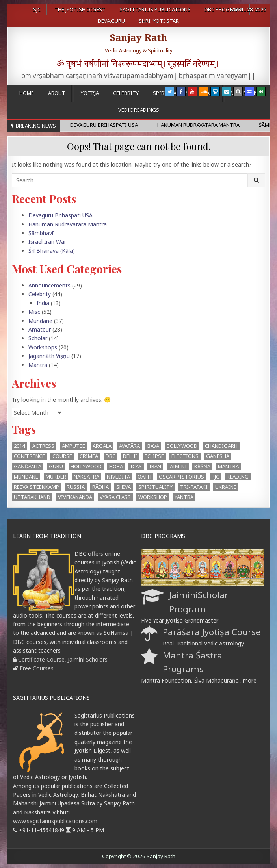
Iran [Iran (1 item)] (155, 466)
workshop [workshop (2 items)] (153, 497)
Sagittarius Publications (155, 9)
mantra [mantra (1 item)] (228, 466)
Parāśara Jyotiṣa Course (212, 632)
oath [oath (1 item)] (144, 477)
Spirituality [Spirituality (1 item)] (155, 487)
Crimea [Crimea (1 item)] (89, 456)
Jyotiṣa (89, 93)
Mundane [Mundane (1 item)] (26, 477)
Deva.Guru (111, 21)
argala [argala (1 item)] (102, 446)
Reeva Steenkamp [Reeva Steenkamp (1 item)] (36, 487)
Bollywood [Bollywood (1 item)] (182, 446)
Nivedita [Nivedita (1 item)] (118, 477)
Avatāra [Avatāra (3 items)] (129, 446)
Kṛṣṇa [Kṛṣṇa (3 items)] (202, 466)
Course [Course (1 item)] (62, 456)
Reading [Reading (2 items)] (238, 477)
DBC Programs (224, 9)
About (57, 93)
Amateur (40, 329)
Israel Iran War (47, 242)
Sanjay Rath (138, 37)
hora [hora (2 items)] (116, 466)
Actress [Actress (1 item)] (43, 446)
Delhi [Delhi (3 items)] (130, 456)
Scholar (38, 338)
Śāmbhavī (41, 233)
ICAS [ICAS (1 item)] (136, 466)
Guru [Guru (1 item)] (56, 466)
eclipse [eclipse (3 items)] (154, 456)
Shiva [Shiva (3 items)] (124, 487)
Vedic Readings (139, 110)
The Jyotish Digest (80, 9)
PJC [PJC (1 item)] (215, 477)
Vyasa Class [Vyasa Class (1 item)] (115, 497)
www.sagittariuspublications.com (55, 821)
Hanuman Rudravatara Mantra (68, 224)
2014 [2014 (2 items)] (19, 446)
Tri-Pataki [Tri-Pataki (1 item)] (194, 487)
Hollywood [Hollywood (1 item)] (86, 466)
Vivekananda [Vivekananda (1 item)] (75, 497)
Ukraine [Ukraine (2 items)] (226, 487)
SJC (37, 9)
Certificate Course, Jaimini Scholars (63, 659)
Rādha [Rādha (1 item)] (100, 487)
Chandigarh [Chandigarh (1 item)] (221, 446)
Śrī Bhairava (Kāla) (52, 251)
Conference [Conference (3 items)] (29, 456)
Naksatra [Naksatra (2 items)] (86, 477)
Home (27, 93)
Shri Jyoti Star (159, 21)
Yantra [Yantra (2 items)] (184, 497)
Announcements (49, 285)
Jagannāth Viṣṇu (49, 356)
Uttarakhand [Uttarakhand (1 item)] (32, 497)
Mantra (38, 365)
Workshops (43, 347)
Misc (34, 312)
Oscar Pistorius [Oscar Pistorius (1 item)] (181, 477)
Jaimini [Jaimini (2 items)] (178, 466)
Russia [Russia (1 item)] (76, 487)
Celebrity (126, 93)
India (43, 303)
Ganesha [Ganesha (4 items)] (218, 456)
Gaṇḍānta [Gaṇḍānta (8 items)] (28, 466)
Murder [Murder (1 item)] (56, 477)
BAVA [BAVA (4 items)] (153, 446)
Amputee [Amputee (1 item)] (73, 446)
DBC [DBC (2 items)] (111, 456)
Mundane (40, 321)
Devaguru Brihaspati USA (60, 215)
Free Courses (37, 668)
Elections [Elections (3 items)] (185, 456)
